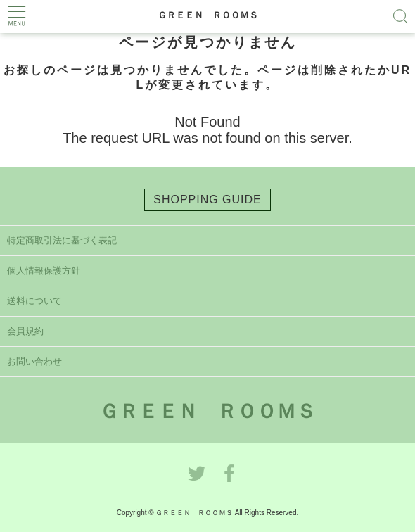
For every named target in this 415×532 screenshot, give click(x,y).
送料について (34, 301)
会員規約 (25, 331)
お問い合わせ (34, 361)
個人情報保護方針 (44, 271)
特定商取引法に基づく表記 (62, 240)
